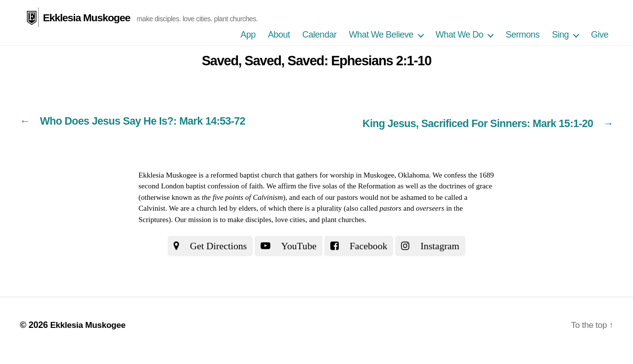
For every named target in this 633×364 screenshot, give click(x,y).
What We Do (460, 35)
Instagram (436, 245)
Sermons (522, 35)
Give (600, 35)
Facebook (361, 245)
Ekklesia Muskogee (87, 17)
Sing (560, 35)
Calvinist (152, 207)
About (279, 35)
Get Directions (205, 245)
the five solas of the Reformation (347, 185)
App (248, 35)
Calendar (319, 35)
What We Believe (381, 35)
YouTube (288, 245)
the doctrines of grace (460, 185)
